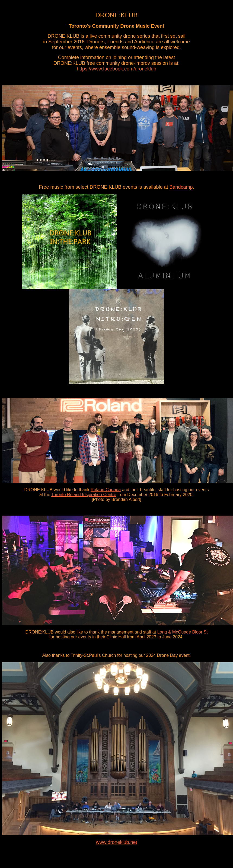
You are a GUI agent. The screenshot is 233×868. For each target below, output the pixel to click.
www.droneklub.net (116, 842)
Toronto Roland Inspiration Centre (84, 495)
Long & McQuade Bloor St (183, 632)
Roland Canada (106, 490)
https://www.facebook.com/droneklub (116, 69)
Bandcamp (181, 187)
